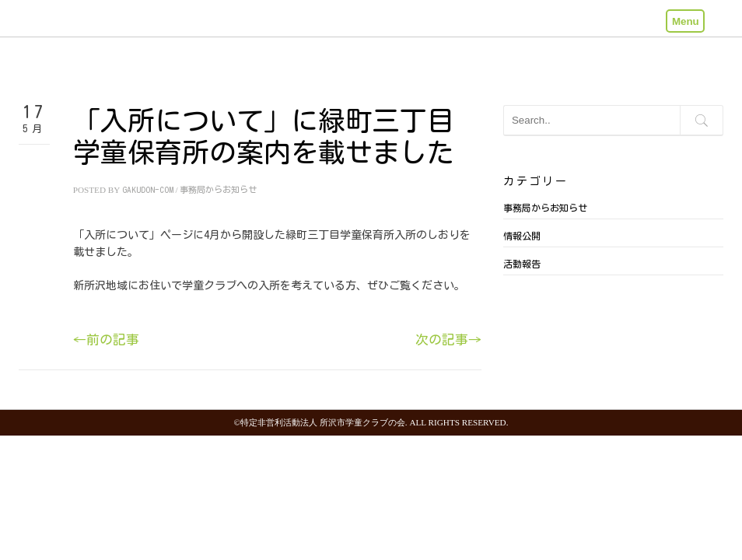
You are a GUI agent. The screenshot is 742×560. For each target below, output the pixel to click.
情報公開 (522, 236)
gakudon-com (148, 189)
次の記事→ (448, 339)
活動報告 (522, 264)
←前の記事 (106, 339)
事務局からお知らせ (218, 189)
